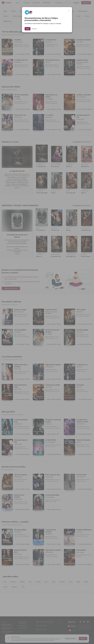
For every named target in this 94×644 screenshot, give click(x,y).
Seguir (28, 29)
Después (34, 29)
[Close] (69, 11)
